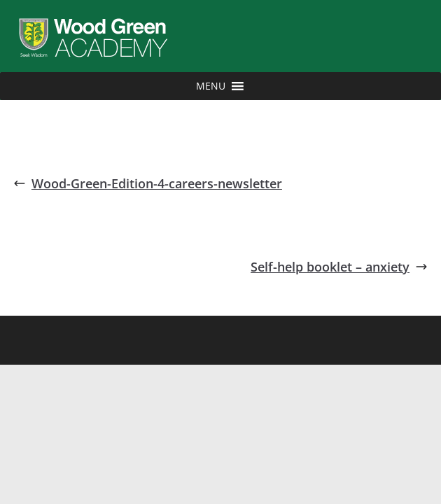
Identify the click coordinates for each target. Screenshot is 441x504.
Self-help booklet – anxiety (339, 267)
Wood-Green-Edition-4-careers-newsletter (148, 183)
